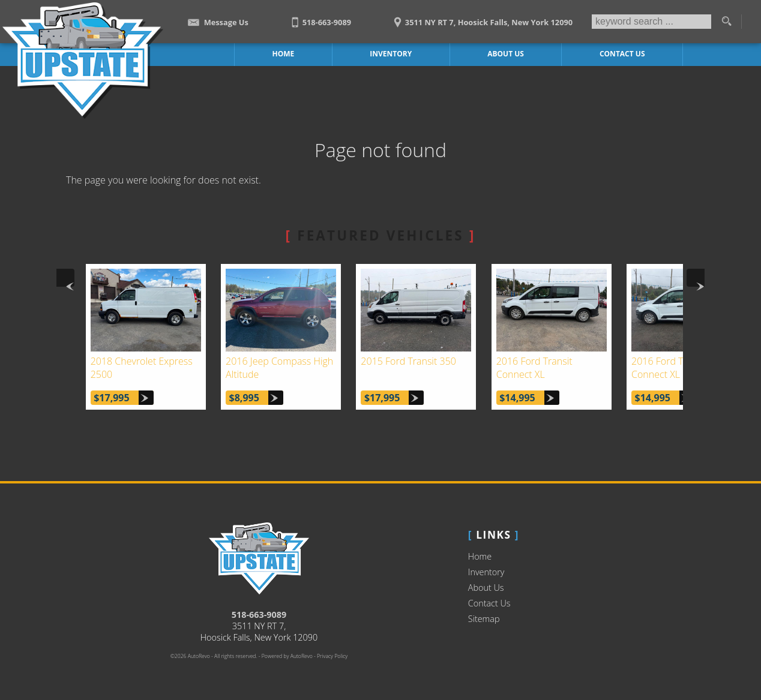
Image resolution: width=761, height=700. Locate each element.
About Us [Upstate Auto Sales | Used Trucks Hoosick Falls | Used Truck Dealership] (506, 54)
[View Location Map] (481, 18)
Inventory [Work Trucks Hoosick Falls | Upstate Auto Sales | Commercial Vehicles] (391, 54)
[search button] (726, 22)
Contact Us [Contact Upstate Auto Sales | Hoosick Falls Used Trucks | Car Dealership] (622, 54)
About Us (486, 588)
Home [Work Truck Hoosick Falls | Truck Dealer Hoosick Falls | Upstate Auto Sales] (284, 54)
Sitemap (484, 619)
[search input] (651, 22)
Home (480, 556)
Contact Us (489, 603)
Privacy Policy (332, 656)
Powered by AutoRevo (287, 656)
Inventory (486, 572)
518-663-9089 (259, 615)
